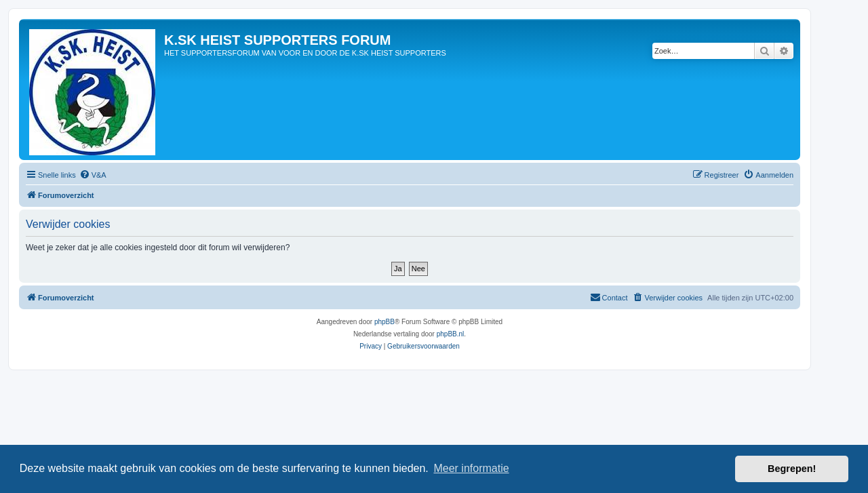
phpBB (384, 322)
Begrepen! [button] (792, 469)
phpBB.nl (451, 334)
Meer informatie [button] (471, 468)
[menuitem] (93, 175)
